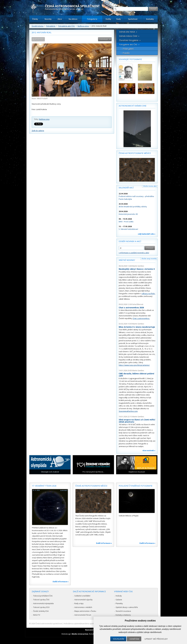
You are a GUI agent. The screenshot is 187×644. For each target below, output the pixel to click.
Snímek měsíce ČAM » (129, 36)
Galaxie (119, 600)
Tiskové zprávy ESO (41, 607)
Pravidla (126, 53)
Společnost (133, 19)
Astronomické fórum (83, 615)
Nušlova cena (83, 26)
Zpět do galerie (38, 131)
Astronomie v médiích (83, 607)
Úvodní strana (38, 26)
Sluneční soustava (123, 611)
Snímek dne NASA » (128, 32)
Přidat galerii (128, 49)
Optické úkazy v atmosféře (127, 607)
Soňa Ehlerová (138, 304)
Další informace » (61, 582)
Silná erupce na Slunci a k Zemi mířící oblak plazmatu (137, 421)
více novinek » (149, 450)
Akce (60, 19)
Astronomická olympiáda (43, 603)
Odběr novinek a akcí (130, 241)
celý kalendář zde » (147, 234)
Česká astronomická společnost (49, 623)
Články (35, 19)
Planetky (119, 603)
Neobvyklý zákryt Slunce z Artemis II (137, 269)
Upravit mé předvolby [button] (156, 639)
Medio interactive (80, 634)
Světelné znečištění (82, 596)
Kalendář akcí (126, 188)
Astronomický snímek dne (133, 106)
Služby (108, 19)
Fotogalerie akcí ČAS (66, 26)
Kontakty (150, 19)
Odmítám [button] (134, 639)
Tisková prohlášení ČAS (43, 596)
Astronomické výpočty (83, 600)
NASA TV (37, 615)
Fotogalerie (92, 19)
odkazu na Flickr (148, 293)
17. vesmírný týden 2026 (44, 486)
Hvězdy (119, 596)
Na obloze (73, 19)
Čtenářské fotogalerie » (130, 40)
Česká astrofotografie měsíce (135, 153)
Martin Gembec (138, 266)
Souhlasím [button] (119, 639)
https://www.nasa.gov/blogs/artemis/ (134, 365)
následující (104, 39)
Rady (119, 19)
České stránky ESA (41, 611)
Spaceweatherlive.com (128, 411)
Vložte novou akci (150, 186)
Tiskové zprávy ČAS (41, 600)
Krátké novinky (127, 260)
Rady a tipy (79, 603)
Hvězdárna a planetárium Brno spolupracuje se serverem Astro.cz (91, 623)
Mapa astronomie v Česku (85, 611)
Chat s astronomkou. (141, 318)
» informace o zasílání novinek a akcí (134, 253)
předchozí (39, 39)
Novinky (48, 19)
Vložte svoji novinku (149, 259)
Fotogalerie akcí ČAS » (129, 44)
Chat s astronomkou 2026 (131, 308)
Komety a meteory (123, 615)
